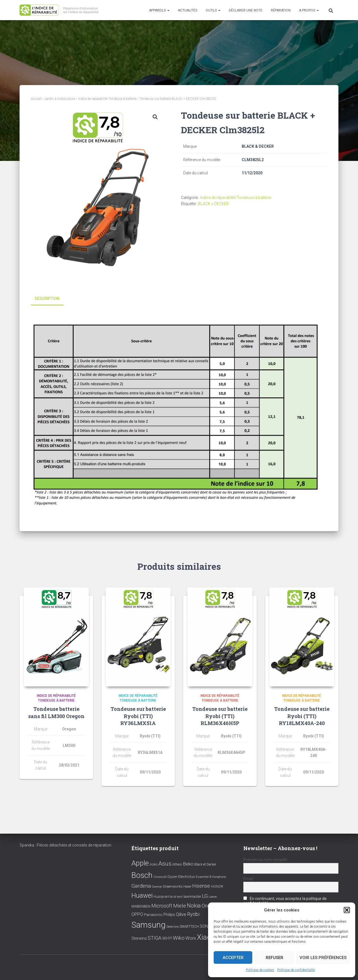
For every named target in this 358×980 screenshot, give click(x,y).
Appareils (159, 10)
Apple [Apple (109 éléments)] (140, 863)
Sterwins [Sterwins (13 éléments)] (139, 938)
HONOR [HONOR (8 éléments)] (217, 887)
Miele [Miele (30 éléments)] (180, 906)
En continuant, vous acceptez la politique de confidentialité (285, 901)
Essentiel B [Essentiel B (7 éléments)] (204, 877)
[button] (347, 910)
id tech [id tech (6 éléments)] (178, 897)
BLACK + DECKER (214, 204)
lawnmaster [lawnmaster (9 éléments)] (192, 896)
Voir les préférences (323, 958)
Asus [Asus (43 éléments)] (165, 864)
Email (248, 879)
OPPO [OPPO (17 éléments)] (137, 914)
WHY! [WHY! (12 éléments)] (167, 938)
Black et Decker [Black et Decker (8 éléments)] (205, 864)
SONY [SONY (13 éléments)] (205, 926)
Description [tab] (47, 299)
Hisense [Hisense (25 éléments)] (201, 886)
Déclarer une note (246, 10)
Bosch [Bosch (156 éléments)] (142, 875)
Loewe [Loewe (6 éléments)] (213, 897)
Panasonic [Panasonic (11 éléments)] (153, 915)
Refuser (275, 958)
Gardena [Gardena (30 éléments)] (141, 886)
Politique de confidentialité (296, 970)
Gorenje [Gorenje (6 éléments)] (157, 887)
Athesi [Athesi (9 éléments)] (177, 864)
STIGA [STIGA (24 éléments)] (155, 938)
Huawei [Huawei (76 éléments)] (142, 895)
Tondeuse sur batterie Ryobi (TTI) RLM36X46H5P (220, 716)
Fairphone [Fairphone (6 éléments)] (219, 877)
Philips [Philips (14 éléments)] (169, 915)
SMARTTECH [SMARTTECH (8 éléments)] (189, 927)
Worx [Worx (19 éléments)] (191, 938)
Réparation (281, 10)
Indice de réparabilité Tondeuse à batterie (107, 99)
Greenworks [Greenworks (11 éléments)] (173, 886)
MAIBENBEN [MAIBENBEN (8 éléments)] (141, 906)
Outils (213, 10)
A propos (309, 10)
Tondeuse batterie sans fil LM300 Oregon (56, 712)
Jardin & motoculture (60, 99)
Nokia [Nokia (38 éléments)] (194, 905)
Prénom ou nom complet (265, 860)
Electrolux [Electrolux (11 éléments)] (187, 876)
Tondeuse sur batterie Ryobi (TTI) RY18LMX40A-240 (302, 716)
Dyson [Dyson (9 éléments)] (172, 877)
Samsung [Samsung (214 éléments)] (149, 925)
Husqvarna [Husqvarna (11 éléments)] (163, 896)
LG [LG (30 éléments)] (205, 896)
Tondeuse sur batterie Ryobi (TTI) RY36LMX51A (138, 716)
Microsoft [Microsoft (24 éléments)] (162, 906)
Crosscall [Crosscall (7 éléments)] (160, 877)
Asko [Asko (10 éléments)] (154, 864)
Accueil (36, 99)
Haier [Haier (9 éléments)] (187, 886)
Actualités (188, 10)
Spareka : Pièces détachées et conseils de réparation (65, 845)
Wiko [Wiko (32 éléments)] (179, 938)
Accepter (233, 958)
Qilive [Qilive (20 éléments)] (181, 914)
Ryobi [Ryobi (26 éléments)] (193, 914)
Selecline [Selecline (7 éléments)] (173, 927)
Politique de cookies (260, 970)
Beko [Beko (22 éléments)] (188, 864)
